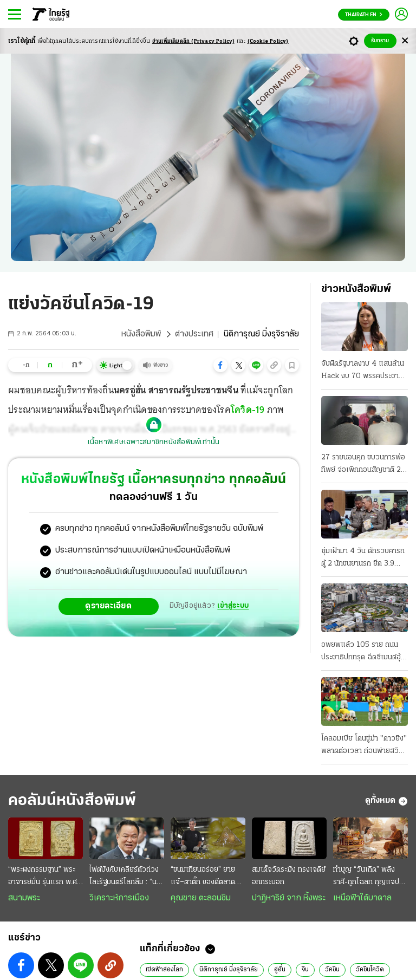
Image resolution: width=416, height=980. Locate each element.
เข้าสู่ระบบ (233, 606)
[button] (220, 365)
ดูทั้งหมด (386, 801)
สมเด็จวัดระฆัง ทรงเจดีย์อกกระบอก (289, 876)
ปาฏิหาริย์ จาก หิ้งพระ (289, 898)
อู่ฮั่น (280, 970)
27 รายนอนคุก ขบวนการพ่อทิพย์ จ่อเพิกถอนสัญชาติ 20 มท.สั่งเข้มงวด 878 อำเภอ (363, 465)
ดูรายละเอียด (108, 606)
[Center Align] (405, 41)
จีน (305, 970)
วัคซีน (332, 970)
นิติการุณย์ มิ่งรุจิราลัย (229, 970)
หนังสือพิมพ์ (141, 334)
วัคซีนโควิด (370, 970)
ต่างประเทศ (194, 334)
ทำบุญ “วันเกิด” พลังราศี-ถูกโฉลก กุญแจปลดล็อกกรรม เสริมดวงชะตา (370, 877)
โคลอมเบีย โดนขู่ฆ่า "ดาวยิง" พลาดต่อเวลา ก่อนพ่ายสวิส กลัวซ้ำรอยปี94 (364, 746)
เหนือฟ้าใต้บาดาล (362, 898)
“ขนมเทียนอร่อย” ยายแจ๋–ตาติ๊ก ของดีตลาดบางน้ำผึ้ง (203, 877)
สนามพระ (24, 898)
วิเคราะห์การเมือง (119, 898)
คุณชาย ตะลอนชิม (201, 898)
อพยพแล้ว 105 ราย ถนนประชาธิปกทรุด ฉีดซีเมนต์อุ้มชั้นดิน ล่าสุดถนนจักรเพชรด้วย (363, 652)
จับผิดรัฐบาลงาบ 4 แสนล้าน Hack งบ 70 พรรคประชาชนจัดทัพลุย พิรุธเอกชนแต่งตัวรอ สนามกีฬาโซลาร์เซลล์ (364, 371)
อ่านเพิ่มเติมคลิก (194, 41)
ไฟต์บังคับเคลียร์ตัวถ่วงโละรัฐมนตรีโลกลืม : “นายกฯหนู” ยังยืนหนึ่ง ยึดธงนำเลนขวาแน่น (126, 877)
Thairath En (364, 15)
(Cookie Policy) (268, 41)
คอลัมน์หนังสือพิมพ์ (72, 801)
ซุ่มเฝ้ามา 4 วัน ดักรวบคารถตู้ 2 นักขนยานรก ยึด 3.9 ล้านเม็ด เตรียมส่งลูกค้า (363, 559)
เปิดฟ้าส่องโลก (164, 970)
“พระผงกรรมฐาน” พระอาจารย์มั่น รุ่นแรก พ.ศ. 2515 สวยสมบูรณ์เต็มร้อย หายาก (43, 877)
